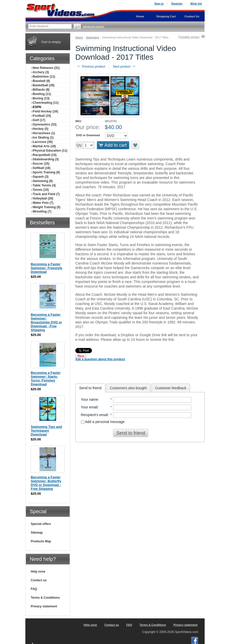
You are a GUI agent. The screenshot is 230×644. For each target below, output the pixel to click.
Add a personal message (103, 422)
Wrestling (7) (41, 212)
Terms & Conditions (45, 598)
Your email (89, 407)
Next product (124, 67)
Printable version (189, 37)
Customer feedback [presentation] (171, 388)
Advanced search (93, 26)
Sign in (159, 4)
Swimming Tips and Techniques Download (46, 431)
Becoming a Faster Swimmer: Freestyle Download (46, 268)
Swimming (93, 37)
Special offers (41, 524)
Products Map (41, 541)
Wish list (196, 4)
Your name (90, 399)
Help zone (38, 572)
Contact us (39, 580)
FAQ (34, 589)
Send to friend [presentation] (90, 388)
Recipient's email (94, 415)
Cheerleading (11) (45, 103)
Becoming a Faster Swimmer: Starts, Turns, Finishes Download (46, 378)
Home (79, 37)
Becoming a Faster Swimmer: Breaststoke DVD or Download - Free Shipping (46, 322)
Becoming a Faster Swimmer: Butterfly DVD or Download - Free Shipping (46, 483)
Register (177, 4)
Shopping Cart (166, 16)
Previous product (91, 67)
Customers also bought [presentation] (128, 388)
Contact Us (192, 16)
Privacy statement (44, 606)
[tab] (90, 388)
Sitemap (37, 533)
